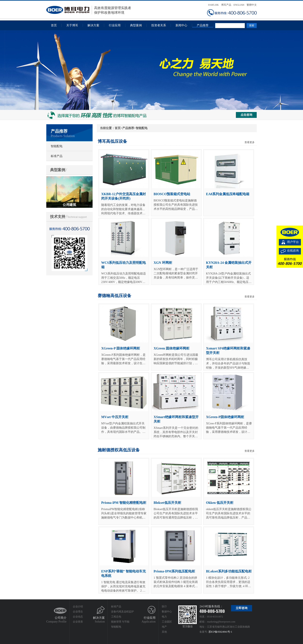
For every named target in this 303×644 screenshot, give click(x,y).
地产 (164, 627)
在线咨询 (293, 251)
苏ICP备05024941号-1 (220, 632)
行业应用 (115, 25)
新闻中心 (181, 25)
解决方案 (93, 25)
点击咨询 (246, 115)
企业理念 (78, 612)
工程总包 (116, 617)
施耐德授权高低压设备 (119, 450)
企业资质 (78, 622)
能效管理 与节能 (120, 622)
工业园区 (167, 622)
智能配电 (57, 146)
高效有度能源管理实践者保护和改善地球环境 (89, 10)
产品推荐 (203, 25)
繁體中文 (252, 5)
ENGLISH (239, 5)
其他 (164, 632)
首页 (54, 25)
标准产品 (57, 156)
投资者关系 (159, 25)
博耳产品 (226, 5)
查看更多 (250, 142)
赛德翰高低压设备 (114, 296)
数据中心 (167, 612)
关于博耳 (72, 25)
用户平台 (293, 242)
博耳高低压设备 (112, 141)
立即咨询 (242, 608)
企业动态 (78, 617)
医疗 (164, 607)
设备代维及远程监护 (122, 612)
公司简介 (61, 618)
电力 (164, 617)
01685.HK (213, 5)
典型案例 (136, 25)
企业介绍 (78, 607)
